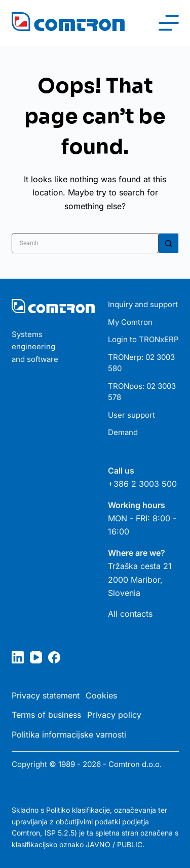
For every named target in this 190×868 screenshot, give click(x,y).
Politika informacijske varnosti (69, 735)
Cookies (101, 695)
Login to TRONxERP (143, 339)
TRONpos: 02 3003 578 (142, 392)
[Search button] (169, 243)
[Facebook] (54, 657)
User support (131, 415)
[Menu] (169, 23)
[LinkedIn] (18, 657)
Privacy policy (114, 715)
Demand (123, 432)
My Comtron (130, 322)
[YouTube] (36, 657)
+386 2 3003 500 (142, 484)
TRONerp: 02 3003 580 (141, 363)
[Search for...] (85, 243)
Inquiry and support (143, 304)
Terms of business (46, 715)
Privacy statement (46, 695)
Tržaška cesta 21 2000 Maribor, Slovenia (140, 579)
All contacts (130, 614)
